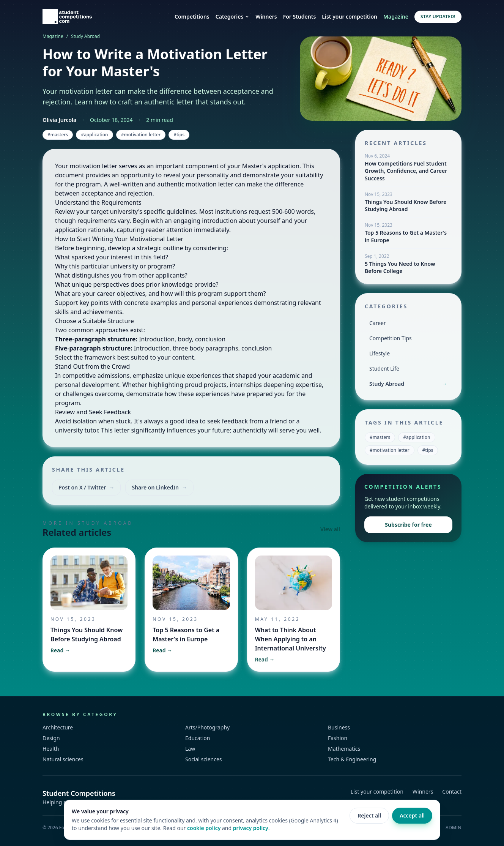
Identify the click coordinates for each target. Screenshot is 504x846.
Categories (233, 17)
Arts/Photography (207, 727)
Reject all (369, 815)
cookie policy (204, 828)
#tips (179, 135)
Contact (452, 792)
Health (51, 749)
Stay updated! (438, 17)
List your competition (350, 17)
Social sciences (204, 759)
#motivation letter (141, 135)
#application (94, 135)
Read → (60, 650)
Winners (266, 17)
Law (190, 749)
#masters (58, 135)
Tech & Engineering (352, 759)
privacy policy (251, 828)
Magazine (396, 17)
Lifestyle (380, 353)
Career (378, 323)
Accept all (412, 815)
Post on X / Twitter (86, 488)
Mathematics (344, 749)
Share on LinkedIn (159, 488)
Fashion (338, 738)
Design (51, 738)
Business (339, 727)
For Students (300, 17)
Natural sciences (63, 759)
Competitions (192, 17)
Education (198, 738)
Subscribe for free (408, 525)
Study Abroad (85, 36)
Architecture (58, 727)
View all (330, 529)
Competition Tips (391, 338)
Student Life (384, 369)
